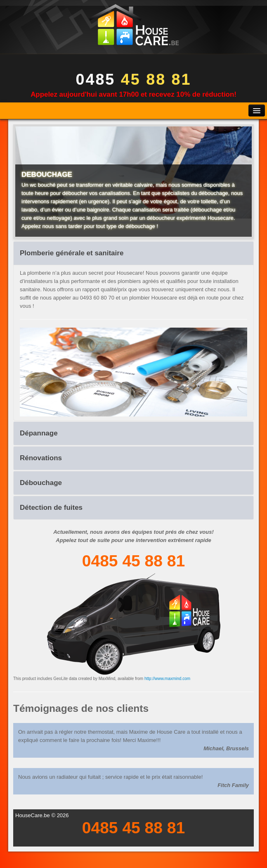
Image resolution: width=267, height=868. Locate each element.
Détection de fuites (51, 508)
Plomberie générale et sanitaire (72, 253)
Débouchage (41, 483)
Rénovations (41, 458)
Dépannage (39, 433)
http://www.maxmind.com (167, 679)
